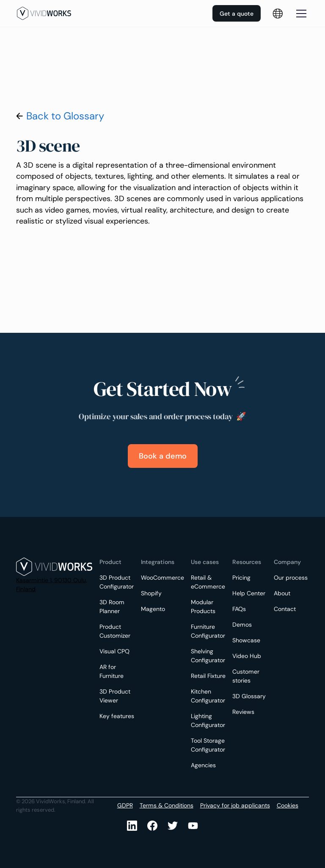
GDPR (125, 805)
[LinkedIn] (132, 826)
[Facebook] (152, 826)
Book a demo (163, 456)
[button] (300, 14)
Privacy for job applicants (235, 805)
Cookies (288, 805)
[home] (44, 13)
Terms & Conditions (167, 805)
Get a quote (237, 14)
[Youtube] (173, 826)
